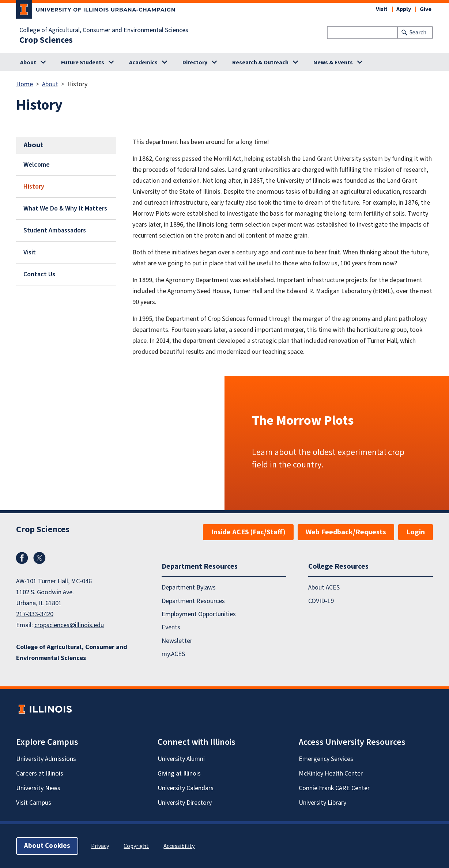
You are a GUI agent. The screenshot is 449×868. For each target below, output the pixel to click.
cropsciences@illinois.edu (69, 625)
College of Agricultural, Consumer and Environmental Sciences (104, 30)
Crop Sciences (46, 40)
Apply (404, 9)
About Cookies (47, 846)
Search (418, 33)
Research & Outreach (260, 62)
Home (24, 84)
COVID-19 (321, 601)
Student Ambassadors (55, 230)
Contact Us (39, 274)
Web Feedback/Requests (346, 532)
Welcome (37, 165)
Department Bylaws (189, 587)
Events (171, 627)
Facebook (22, 558)
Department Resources (193, 601)
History (34, 187)
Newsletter (177, 641)
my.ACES (173, 654)
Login (416, 532)
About (28, 62)
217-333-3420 (35, 614)
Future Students (83, 62)
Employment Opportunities (199, 614)
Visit (382, 9)
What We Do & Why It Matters (65, 209)
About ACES (324, 587)
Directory (195, 62)
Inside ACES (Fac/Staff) (248, 532)
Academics (143, 62)
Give (426, 9)
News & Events (333, 62)
